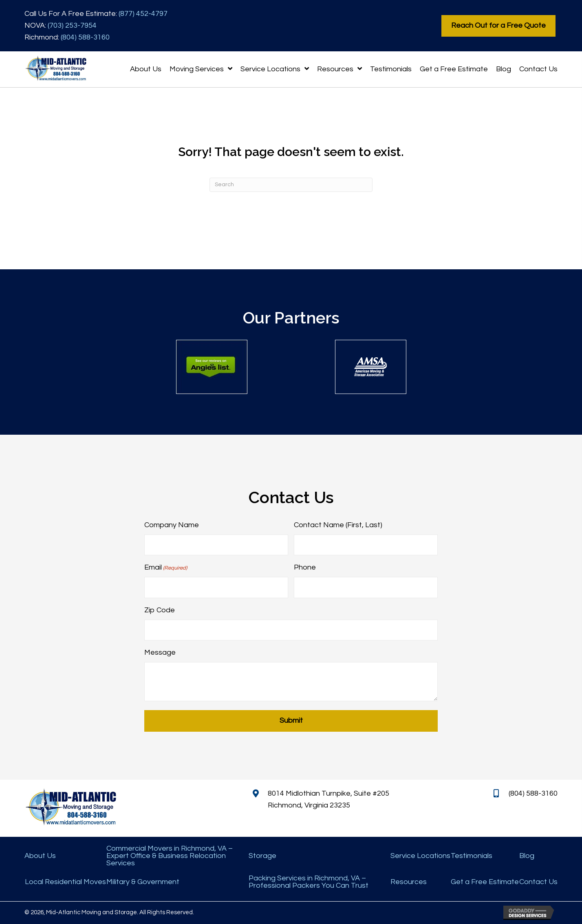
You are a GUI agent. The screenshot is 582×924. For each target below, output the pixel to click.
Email (166, 568)
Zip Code (160, 610)
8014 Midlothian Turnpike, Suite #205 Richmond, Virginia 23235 (328, 799)
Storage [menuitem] (262, 856)
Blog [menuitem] (527, 856)
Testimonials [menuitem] (472, 856)
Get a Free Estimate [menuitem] (485, 882)
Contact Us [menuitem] (538, 882)
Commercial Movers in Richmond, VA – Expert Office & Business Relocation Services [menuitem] (170, 856)
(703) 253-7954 (72, 25)
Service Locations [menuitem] (420, 856)
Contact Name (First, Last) (338, 525)
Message (160, 652)
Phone (305, 567)
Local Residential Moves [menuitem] (65, 882)
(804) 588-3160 (85, 37)
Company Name (172, 525)
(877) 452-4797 (143, 14)
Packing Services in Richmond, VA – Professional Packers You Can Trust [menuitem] (309, 882)
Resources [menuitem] (409, 882)
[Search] (291, 185)
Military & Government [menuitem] (143, 882)
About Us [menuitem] (40, 856)
